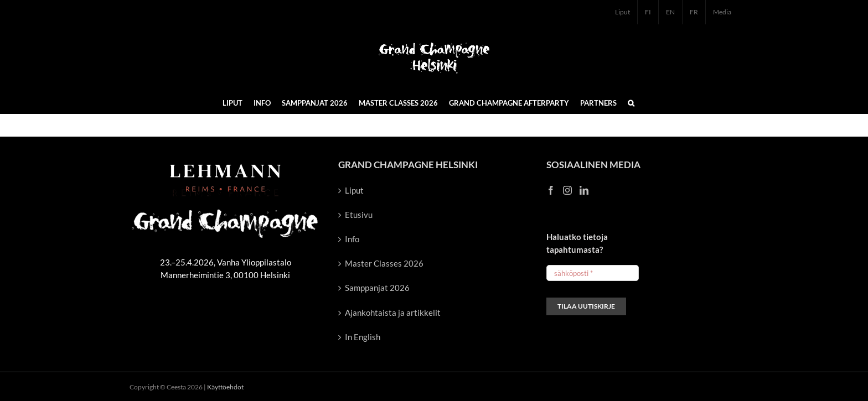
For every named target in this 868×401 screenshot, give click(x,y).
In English (363, 337)
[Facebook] (551, 190)
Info (352, 239)
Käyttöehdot (225, 387)
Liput (354, 190)
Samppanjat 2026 (377, 288)
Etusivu (359, 215)
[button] (631, 102)
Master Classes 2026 (384, 263)
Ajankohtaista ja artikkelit (393, 313)
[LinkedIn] (584, 190)
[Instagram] (567, 190)
